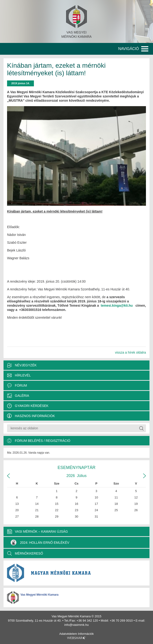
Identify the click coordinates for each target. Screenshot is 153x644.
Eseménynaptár (76, 468)
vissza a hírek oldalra (130, 352)
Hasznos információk (35, 416)
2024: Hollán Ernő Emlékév (40, 542)
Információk (86, 634)
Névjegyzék (26, 365)
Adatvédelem (68, 634)
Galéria (22, 396)
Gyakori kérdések (32, 406)
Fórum (21, 385)
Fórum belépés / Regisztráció (43, 441)
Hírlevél (23, 375)
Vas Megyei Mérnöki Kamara (39, 595)
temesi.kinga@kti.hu (117, 305)
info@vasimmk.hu (76, 625)
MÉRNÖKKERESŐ (29, 553)
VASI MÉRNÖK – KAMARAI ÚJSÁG (41, 531)
